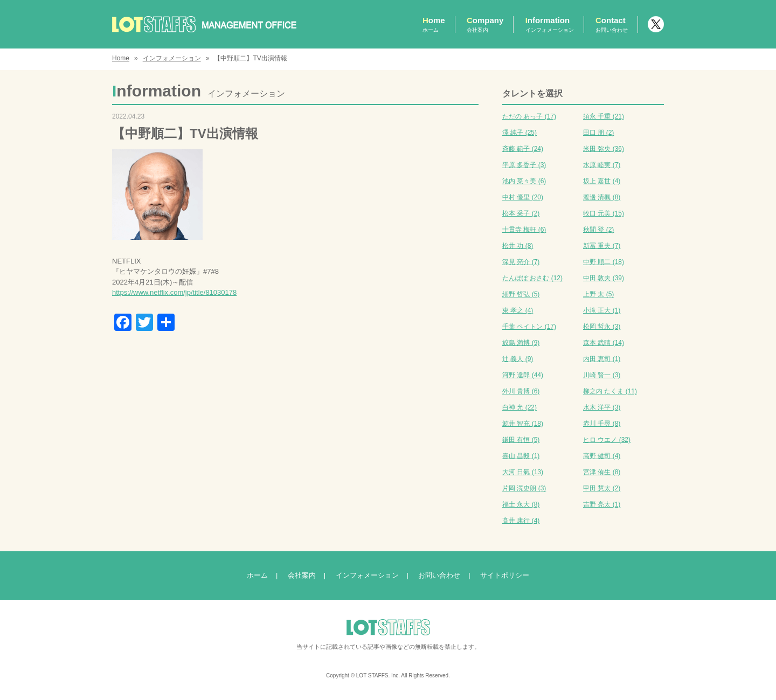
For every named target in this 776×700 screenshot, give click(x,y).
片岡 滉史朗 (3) (524, 488)
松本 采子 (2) (521, 213)
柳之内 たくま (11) (610, 391)
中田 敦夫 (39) (604, 278)
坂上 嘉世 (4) (602, 181)
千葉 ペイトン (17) (529, 327)
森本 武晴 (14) (604, 343)
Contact (612, 25)
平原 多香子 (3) (524, 165)
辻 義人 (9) (518, 359)
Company (485, 25)
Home (434, 25)
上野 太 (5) (598, 294)
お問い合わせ (439, 575)
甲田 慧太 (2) (602, 488)
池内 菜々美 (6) (524, 181)
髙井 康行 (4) (521, 521)
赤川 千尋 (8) (602, 424)
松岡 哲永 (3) (602, 327)
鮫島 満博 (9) (521, 343)
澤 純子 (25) (519, 133)
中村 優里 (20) (523, 197)
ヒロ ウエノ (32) (607, 440)
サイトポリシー (505, 575)
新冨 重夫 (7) (602, 246)
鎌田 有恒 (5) (521, 440)
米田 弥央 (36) (604, 149)
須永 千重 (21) (604, 116)
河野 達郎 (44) (523, 375)
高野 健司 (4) (602, 456)
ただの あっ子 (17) (529, 116)
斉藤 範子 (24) (523, 149)
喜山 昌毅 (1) (521, 456)
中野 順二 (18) (604, 262)
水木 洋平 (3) (602, 407)
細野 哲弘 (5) (521, 294)
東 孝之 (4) (518, 310)
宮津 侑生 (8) (602, 472)
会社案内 (302, 575)
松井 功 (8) (518, 246)
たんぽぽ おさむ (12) (532, 278)
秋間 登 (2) (598, 230)
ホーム (257, 575)
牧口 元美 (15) (604, 213)
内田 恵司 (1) (602, 359)
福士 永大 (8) (521, 504)
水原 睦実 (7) (602, 165)
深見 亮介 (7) (521, 262)
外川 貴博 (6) (521, 391)
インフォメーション (172, 58)
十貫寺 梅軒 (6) (524, 230)
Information (550, 25)
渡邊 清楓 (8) (602, 197)
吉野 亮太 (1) (602, 504)
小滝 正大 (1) (602, 310)
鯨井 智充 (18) (523, 424)
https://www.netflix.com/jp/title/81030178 (174, 292)
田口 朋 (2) (598, 133)
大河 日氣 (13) (523, 472)
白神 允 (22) (519, 407)
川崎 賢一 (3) (602, 375)
